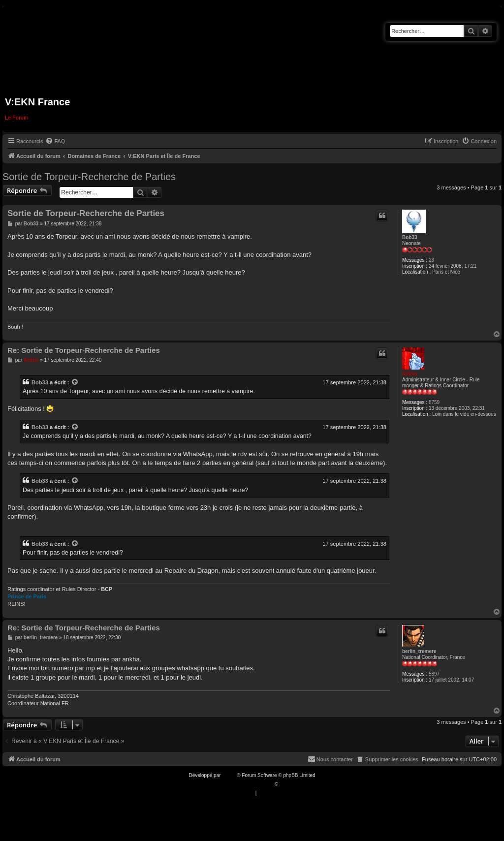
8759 (434, 402)
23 (431, 260)
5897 (434, 674)
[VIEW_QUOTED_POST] (75, 382)
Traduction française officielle (241, 784)
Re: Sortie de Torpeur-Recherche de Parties (84, 350)
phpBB (229, 775)
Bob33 (410, 237)
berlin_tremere (419, 651)
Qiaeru (287, 784)
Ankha (410, 374)
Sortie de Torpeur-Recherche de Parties (89, 177)
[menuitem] (55, 141)
